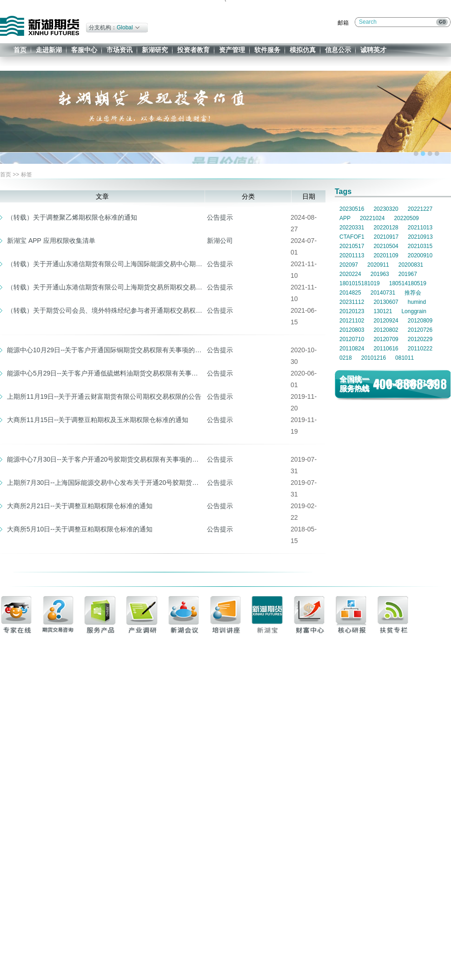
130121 (383, 311)
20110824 (352, 349)
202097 (349, 265)
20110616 (386, 349)
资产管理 (232, 50)
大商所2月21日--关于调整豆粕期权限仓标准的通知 (80, 506)
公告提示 (220, 217)
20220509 (406, 218)
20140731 (383, 293)
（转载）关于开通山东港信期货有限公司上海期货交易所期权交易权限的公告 (105, 287)
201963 (380, 274)
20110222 (420, 349)
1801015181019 (360, 283)
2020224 (350, 274)
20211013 (420, 228)
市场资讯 (119, 50)
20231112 (352, 302)
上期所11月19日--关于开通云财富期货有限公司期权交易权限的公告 (104, 396)
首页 (20, 50)
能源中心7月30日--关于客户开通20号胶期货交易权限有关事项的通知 (105, 459)
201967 (408, 274)
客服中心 (84, 50)
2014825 (350, 293)
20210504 (386, 246)
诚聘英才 (373, 50)
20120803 (352, 330)
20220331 (352, 228)
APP (345, 218)
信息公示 (338, 50)
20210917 (386, 237)
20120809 (420, 321)
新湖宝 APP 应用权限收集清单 (51, 241)
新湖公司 (220, 241)
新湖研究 (155, 50)
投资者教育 (193, 50)
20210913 (420, 237)
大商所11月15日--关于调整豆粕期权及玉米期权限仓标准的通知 (98, 420)
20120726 (420, 330)
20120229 (420, 339)
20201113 (352, 255)
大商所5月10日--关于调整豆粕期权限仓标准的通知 (80, 529)
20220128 (386, 228)
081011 (405, 358)
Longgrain (414, 311)
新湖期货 (40, 26)
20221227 (420, 209)
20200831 (411, 265)
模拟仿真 (303, 50)
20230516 (352, 209)
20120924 (386, 321)
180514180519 (408, 283)
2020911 (378, 265)
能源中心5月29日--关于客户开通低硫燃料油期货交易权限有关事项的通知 (105, 373)
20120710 (352, 339)
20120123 (352, 311)
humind (417, 302)
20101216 (374, 358)
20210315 (420, 246)
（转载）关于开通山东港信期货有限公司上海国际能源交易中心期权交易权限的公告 (105, 264)
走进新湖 (49, 50)
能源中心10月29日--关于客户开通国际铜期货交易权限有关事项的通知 (105, 350)
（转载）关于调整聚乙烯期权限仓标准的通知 (72, 217)
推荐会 (413, 293)
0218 (346, 358)
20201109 (386, 255)
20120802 (386, 330)
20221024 (372, 218)
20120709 (386, 339)
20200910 (420, 255)
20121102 (352, 321)
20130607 (386, 302)
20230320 (386, 209)
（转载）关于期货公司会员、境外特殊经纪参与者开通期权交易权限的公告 (105, 310)
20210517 (352, 246)
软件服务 (267, 50)
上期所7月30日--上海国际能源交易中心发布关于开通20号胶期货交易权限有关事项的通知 (105, 483)
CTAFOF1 (352, 237)
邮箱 (343, 23)
